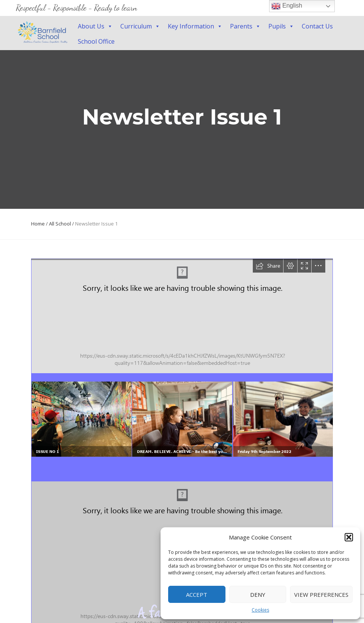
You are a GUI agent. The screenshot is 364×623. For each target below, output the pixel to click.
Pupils (281, 26)
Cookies (260, 610)
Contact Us (317, 26)
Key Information (195, 26)
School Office (96, 41)
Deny (258, 595)
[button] (349, 537)
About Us (95, 26)
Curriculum (140, 26)
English (287, 6)
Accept (197, 595)
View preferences (321, 595)
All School (60, 224)
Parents (245, 26)
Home (38, 224)
